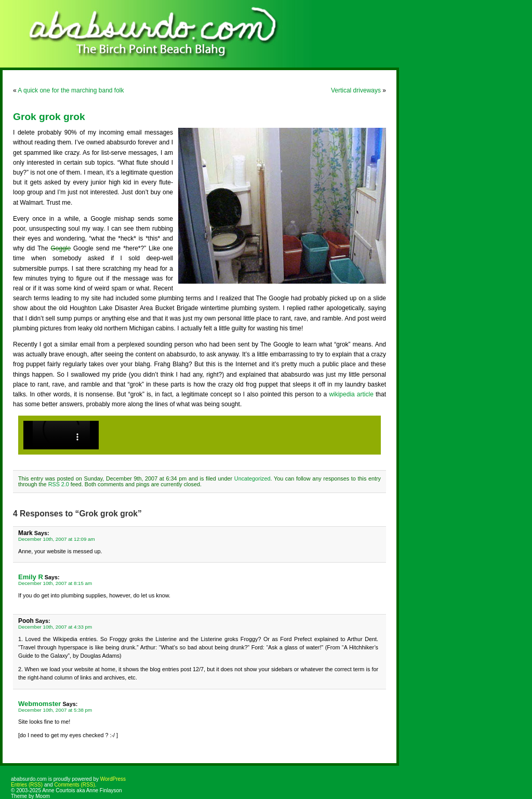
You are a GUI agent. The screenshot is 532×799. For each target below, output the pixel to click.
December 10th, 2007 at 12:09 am (57, 539)
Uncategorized (252, 478)
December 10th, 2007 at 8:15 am (55, 583)
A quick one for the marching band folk (71, 90)
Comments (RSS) (74, 785)
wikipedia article (351, 394)
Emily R (31, 577)
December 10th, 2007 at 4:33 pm (55, 627)
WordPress (113, 779)
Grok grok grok (49, 117)
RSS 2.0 (59, 484)
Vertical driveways (356, 90)
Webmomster (39, 704)
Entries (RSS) (27, 785)
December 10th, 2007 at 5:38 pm (55, 710)
